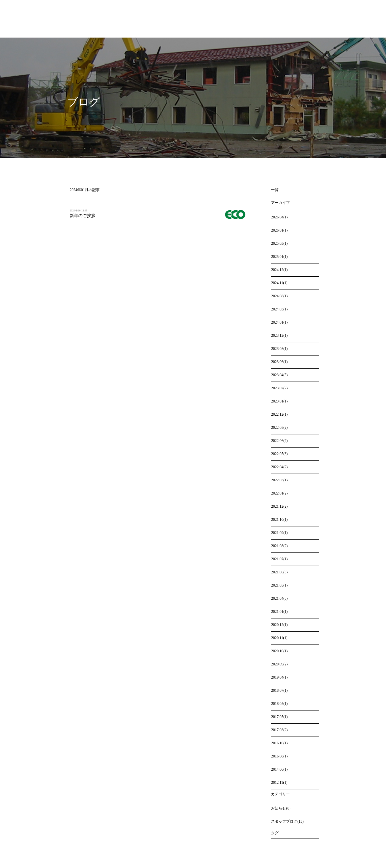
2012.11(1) (279, 783)
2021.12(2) (279, 506)
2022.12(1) (279, 414)
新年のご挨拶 (83, 216)
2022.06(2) (279, 441)
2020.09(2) (279, 664)
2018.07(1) (279, 691)
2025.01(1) (279, 257)
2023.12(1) (279, 336)
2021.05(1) (279, 585)
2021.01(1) (279, 612)
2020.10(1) (279, 651)
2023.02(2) (279, 388)
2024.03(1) (279, 309)
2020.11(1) (279, 638)
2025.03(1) (279, 243)
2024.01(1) (279, 322)
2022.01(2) (279, 493)
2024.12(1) (279, 270)
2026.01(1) (279, 230)
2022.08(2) (279, 428)
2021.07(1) (279, 559)
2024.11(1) (279, 283)
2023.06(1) (279, 362)
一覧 (275, 190)
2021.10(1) (279, 520)
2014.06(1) (279, 769)
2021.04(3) (279, 598)
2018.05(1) (279, 704)
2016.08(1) (279, 756)
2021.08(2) (279, 546)
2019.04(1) (279, 677)
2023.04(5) (279, 375)
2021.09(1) (279, 533)
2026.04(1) (279, 217)
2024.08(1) (279, 296)
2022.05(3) (279, 454)
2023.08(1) (279, 349)
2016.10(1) (279, 743)
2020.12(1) (279, 625)
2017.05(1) (279, 717)
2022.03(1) (279, 480)
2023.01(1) (279, 401)
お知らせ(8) (281, 808)
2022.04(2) (279, 467)
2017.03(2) (279, 730)
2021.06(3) (279, 572)
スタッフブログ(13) (287, 821)
